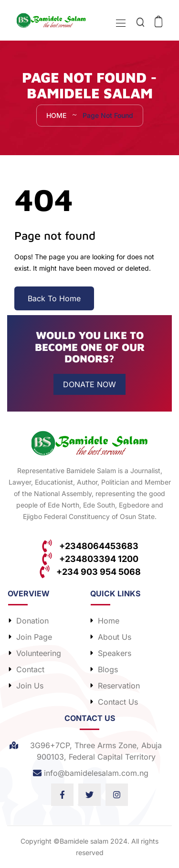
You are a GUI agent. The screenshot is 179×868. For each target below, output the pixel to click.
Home (56, 115)
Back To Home (54, 298)
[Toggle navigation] (120, 23)
